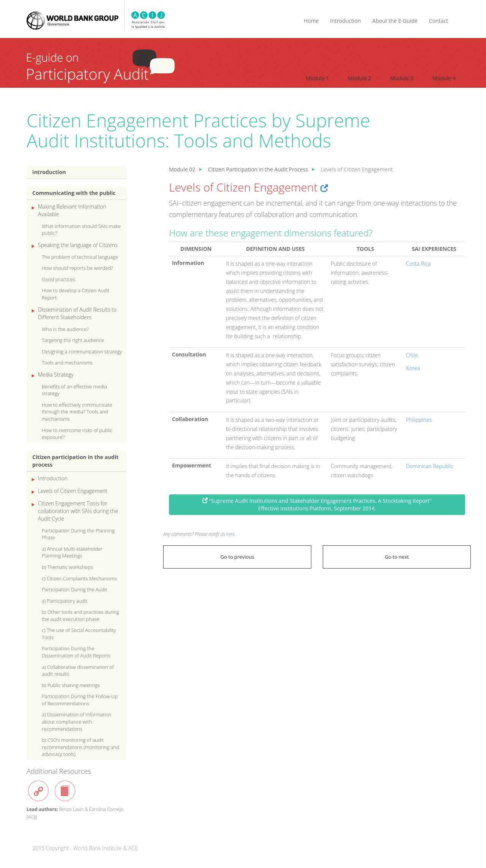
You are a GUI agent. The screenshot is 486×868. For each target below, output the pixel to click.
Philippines (419, 420)
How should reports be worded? (77, 268)
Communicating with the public (74, 193)
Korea (413, 368)
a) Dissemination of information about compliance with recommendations (77, 721)
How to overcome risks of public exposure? (77, 434)
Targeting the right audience (73, 340)
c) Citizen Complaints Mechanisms (79, 578)
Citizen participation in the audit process (75, 461)
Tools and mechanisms (67, 363)
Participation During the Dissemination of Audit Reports (76, 652)
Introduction (346, 21)
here (231, 534)
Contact (439, 21)
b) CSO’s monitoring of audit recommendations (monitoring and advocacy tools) (80, 747)
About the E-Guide (395, 21)
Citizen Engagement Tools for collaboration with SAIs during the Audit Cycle (78, 511)
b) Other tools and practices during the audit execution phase (80, 615)
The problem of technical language (80, 257)
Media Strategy (56, 375)
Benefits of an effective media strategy (74, 390)
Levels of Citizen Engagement (73, 491)
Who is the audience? (65, 329)
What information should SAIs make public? (81, 230)
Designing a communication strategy (82, 352)
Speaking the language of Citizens (78, 245)
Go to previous (237, 557)
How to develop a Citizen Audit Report (76, 294)
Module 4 (444, 78)
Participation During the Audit (74, 589)
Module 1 (317, 78)
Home (311, 21)
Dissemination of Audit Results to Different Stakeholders (77, 313)
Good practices (58, 279)
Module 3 (402, 78)
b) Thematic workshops (67, 567)
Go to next (397, 557)
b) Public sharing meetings (71, 685)
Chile (412, 355)
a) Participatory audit (65, 601)
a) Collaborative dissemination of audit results (78, 671)
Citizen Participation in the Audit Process (258, 169)
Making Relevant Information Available (72, 210)
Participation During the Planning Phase (78, 534)
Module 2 (359, 78)
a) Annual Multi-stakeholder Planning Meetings (72, 552)
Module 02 (182, 169)
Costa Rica (418, 264)
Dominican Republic (430, 466)
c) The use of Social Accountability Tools (79, 634)
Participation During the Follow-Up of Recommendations (80, 700)
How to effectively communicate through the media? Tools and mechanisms (77, 412)
